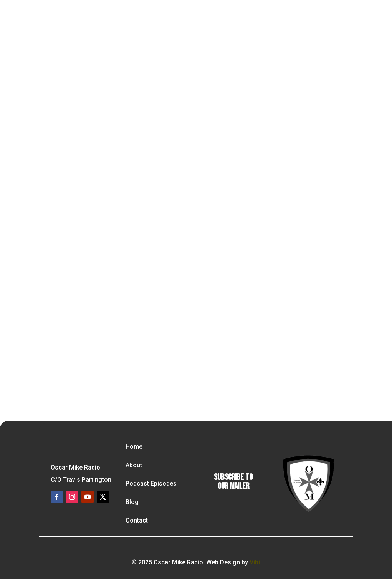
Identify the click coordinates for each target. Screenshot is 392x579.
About (134, 465)
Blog (132, 502)
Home (134, 447)
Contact (137, 520)
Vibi (255, 562)
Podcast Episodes (151, 484)
